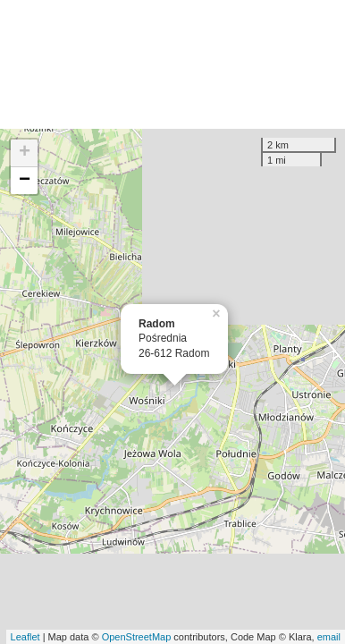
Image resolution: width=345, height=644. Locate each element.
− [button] (25, 181)
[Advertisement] (172, 64)
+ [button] (25, 153)
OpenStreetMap (137, 637)
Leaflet (25, 637)
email (329, 637)
